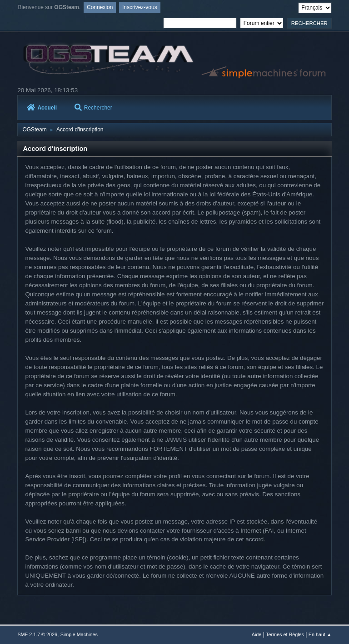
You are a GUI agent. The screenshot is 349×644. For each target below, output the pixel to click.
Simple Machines (79, 634)
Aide (257, 634)
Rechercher (93, 108)
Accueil (42, 108)
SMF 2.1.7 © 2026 (37, 634)
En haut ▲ (320, 634)
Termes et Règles (285, 634)
